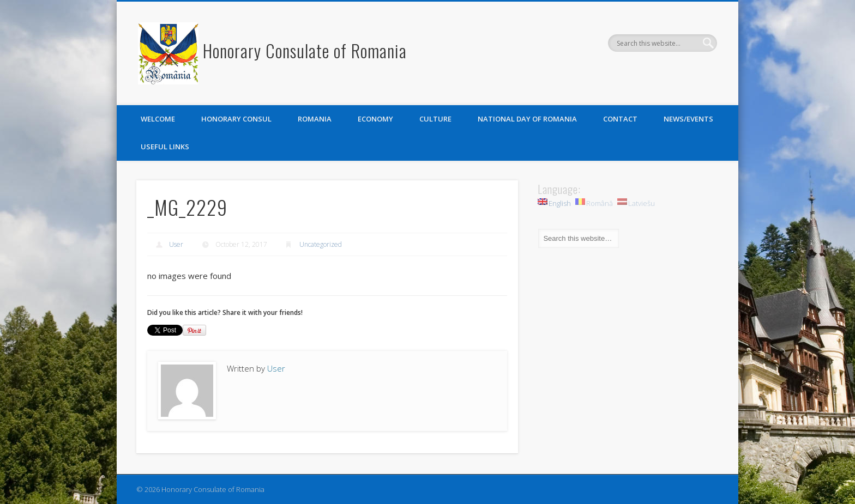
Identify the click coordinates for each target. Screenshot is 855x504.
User (176, 244)
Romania (315, 119)
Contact (620, 119)
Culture (435, 119)
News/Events (688, 119)
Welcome (158, 119)
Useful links (165, 147)
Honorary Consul (236, 119)
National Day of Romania (527, 119)
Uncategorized (321, 244)
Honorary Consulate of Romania (305, 50)
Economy (375, 119)
